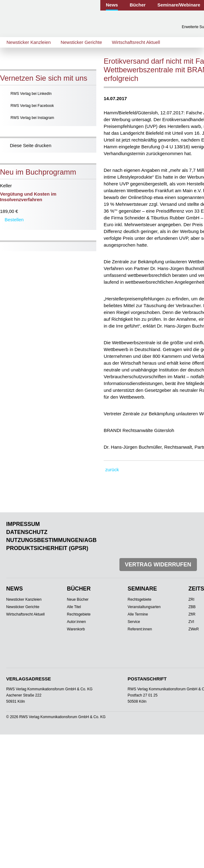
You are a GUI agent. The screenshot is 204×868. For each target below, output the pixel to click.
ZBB (192, 607)
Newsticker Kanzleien (29, 42)
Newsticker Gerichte (81, 42)
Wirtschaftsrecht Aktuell (136, 42)
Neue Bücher (78, 599)
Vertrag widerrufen (158, 565)
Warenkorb (76, 629)
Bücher (138, 5)
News (112, 5)
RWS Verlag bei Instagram (32, 118)
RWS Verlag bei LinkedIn (31, 94)
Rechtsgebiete (79, 614)
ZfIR (192, 614)
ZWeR (194, 629)
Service (134, 622)
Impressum (23, 524)
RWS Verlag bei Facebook (32, 106)
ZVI (191, 622)
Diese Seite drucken (31, 145)
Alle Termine (138, 614)
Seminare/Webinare (179, 5)
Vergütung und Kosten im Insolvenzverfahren (28, 197)
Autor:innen (76, 622)
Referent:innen (140, 629)
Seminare (142, 589)
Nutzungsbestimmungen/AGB (51, 540)
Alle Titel (74, 607)
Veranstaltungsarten (144, 607)
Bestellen (14, 220)
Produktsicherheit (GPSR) (47, 548)
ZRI (191, 599)
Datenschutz (27, 532)
